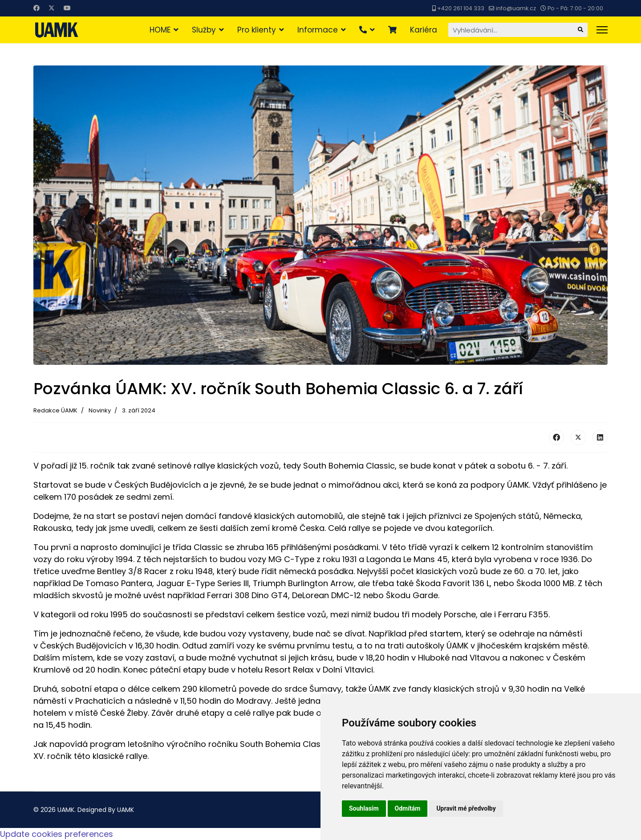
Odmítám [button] (408, 808)
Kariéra (424, 30)
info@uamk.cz (516, 8)
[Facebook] (37, 8)
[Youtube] (67, 8)
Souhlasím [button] (364, 808)
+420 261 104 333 (461, 8)
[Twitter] (52, 8)
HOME (160, 30)
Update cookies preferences (57, 834)
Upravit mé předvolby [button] (466, 808)
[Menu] (602, 30)
